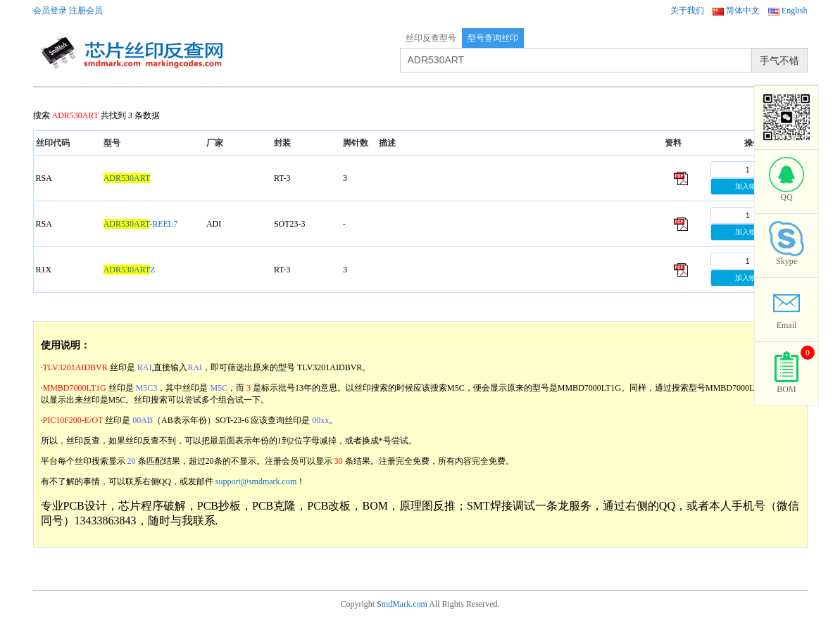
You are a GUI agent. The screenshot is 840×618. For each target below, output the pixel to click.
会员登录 (50, 11)
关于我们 (687, 11)
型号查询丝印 (493, 38)
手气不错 (779, 61)
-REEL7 (141, 224)
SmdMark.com (402, 604)
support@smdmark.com (256, 481)
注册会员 (86, 11)
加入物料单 (753, 186)
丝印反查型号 (431, 38)
